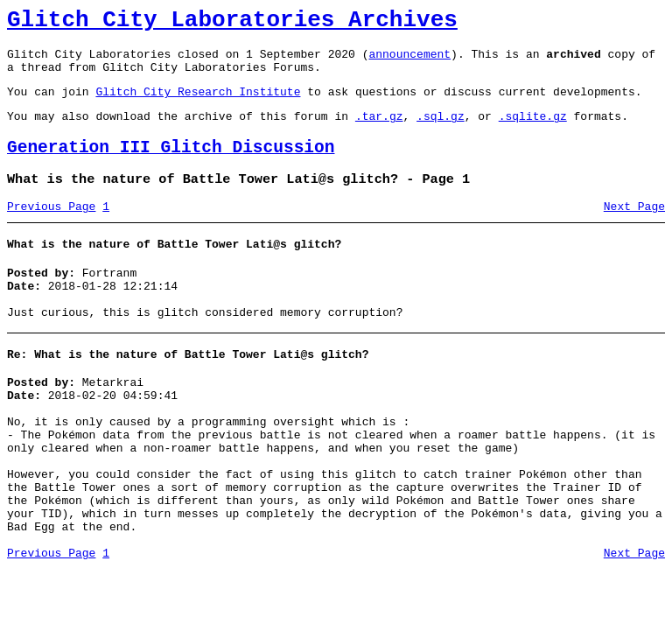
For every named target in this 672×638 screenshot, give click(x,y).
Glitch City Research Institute (198, 104)
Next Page (634, 230)
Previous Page (51, 230)
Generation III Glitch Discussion (171, 166)
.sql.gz (441, 131)
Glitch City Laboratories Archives (232, 23)
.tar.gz (379, 131)
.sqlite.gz (533, 131)
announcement (409, 61)
